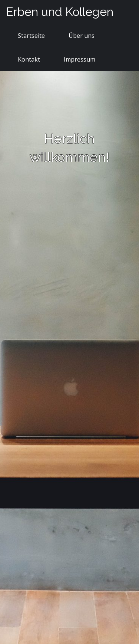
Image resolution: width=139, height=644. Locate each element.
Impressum (80, 59)
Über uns (82, 36)
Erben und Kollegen (60, 12)
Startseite (31, 36)
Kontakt (29, 59)
